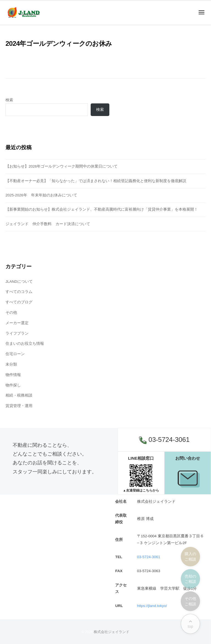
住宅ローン (15, 354)
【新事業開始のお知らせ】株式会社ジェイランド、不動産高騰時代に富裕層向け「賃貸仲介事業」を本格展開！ (102, 209)
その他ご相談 (190, 601)
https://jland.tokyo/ (152, 606)
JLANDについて (19, 282)
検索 (9, 100)
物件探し (13, 385)
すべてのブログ (19, 302)
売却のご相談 (190, 579)
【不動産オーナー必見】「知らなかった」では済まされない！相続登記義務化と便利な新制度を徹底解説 (96, 181)
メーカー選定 (17, 323)
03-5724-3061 (164, 440)
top (190, 624)
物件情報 (13, 375)
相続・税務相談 (19, 395)
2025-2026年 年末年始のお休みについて (41, 195)
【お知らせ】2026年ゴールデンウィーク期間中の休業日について (62, 166)
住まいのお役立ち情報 (25, 344)
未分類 (11, 364)
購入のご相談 (190, 557)
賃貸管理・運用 (19, 406)
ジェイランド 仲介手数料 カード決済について (48, 224)
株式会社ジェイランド (112, 632)
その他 (11, 313)
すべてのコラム (19, 292)
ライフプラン (17, 333)
